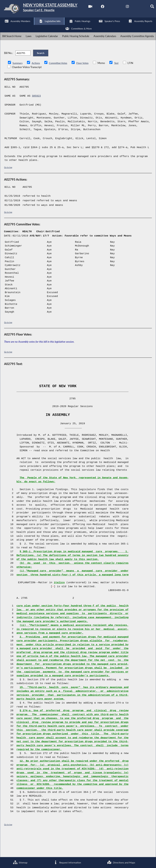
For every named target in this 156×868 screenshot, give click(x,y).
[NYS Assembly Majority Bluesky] (54, 26)
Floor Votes (85, 85)
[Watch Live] (3, 26)
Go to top (8, 189)
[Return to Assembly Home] (47, 9)
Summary (18, 85)
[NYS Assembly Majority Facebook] (16, 26)
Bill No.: (9, 73)
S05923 (37, 118)
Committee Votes (59, 85)
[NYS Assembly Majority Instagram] (42, 26)
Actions (36, 85)
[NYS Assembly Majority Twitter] (29, 26)
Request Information (67, 862)
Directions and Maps (121, 862)
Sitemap (20, 862)
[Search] (67, 26)
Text (119, 85)
